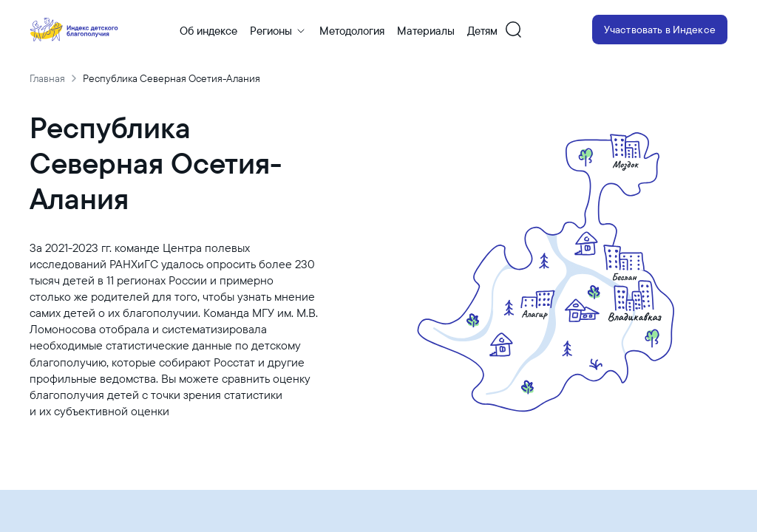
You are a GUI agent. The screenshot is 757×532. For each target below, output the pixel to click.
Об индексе (208, 31)
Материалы (426, 31)
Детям (482, 31)
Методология (352, 31)
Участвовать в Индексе (660, 30)
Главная (47, 78)
